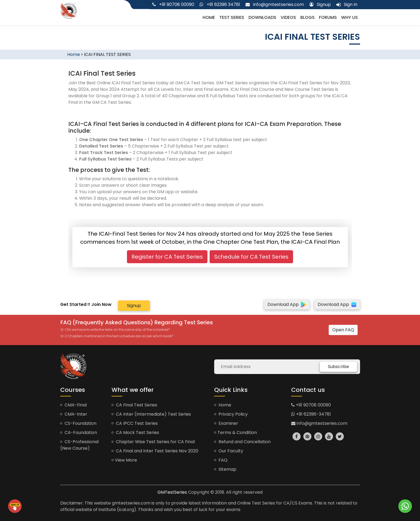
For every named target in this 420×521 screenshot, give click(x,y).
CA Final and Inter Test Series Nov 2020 (155, 451)
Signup (134, 305)
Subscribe (338, 367)
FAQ (221, 460)
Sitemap (225, 469)
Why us (350, 17)
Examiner (226, 423)
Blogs (308, 17)
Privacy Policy (231, 414)
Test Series (232, 17)
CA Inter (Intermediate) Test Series (151, 414)
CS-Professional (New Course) (79, 445)
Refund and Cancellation (242, 442)
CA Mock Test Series (135, 433)
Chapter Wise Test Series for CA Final (153, 442)
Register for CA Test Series (167, 257)
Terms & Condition (236, 433)
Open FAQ (343, 330)
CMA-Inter (74, 414)
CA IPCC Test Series (135, 423)
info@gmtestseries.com (319, 423)
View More (124, 460)
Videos (288, 17)
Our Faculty (229, 451)
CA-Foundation (79, 433)
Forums (328, 17)
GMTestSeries (172, 492)
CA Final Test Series (134, 405)
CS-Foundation (78, 423)
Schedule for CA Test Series (251, 257)
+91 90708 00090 (311, 405)
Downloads (262, 17)
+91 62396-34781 (311, 414)
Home (209, 17)
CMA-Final (73, 405)
